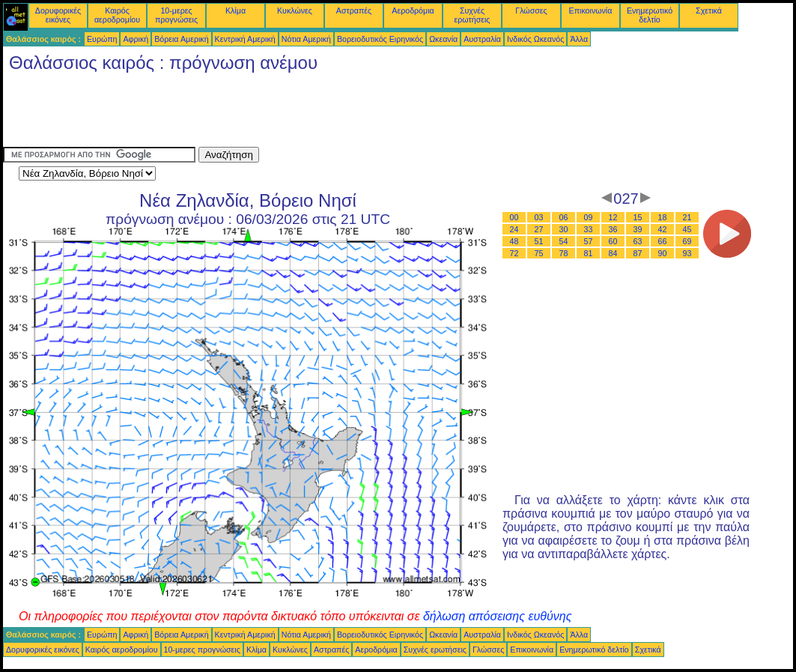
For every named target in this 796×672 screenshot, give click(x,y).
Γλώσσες (531, 10)
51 (539, 241)
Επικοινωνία (591, 10)
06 (564, 217)
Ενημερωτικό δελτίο (650, 15)
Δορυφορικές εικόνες (58, 15)
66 (663, 241)
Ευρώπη (102, 39)
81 (589, 253)
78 (564, 253)
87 (638, 253)
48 (514, 241)
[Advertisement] (276, 113)
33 (589, 229)
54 (564, 241)
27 (539, 229)
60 (613, 241)
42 (663, 229)
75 (539, 253)
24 (514, 229)
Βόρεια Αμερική (181, 39)
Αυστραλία (482, 39)
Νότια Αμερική (306, 39)
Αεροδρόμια (413, 10)
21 (687, 217)
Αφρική (136, 39)
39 (638, 229)
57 (589, 241)
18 (663, 217)
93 (687, 253)
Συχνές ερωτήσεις (473, 15)
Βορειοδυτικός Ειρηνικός (380, 39)
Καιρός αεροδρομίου (117, 15)
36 (613, 229)
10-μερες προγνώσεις (176, 15)
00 (514, 217)
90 (663, 253)
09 (589, 217)
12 (613, 217)
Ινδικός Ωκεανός (535, 39)
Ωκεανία (443, 39)
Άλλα (579, 39)
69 (687, 241)
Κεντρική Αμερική (245, 39)
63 (638, 241)
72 (514, 253)
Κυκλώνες (295, 10)
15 (638, 217)
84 (613, 253)
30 (564, 229)
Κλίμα (236, 10)
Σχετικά (709, 10)
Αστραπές (354, 10)
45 (687, 229)
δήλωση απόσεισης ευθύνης (498, 616)
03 (539, 217)
